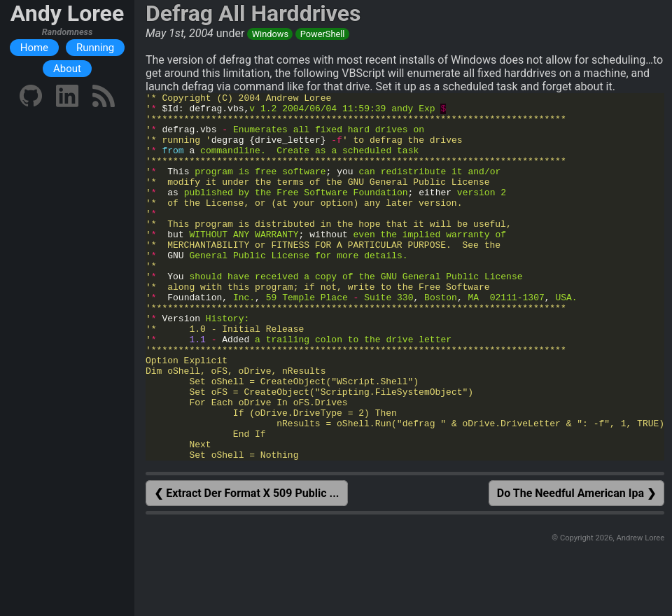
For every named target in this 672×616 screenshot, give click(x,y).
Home (34, 48)
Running (95, 48)
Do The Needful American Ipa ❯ (576, 567)
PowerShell (323, 34)
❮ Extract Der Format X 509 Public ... (246, 567)
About (67, 69)
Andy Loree (67, 13)
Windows (270, 34)
